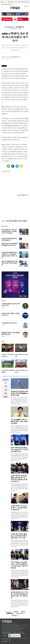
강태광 (3, 325)
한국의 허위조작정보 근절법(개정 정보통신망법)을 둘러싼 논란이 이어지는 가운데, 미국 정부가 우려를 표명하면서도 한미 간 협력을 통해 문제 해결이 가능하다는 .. (19, 457)
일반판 (16, 2)
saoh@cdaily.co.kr (16, 57)
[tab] (6, 383)
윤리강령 (5, 635)
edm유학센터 (6, 171)
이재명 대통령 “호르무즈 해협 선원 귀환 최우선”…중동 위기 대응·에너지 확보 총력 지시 (19, 479)
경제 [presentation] (6, 386)
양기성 (3, 307)
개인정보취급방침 (7, 633)
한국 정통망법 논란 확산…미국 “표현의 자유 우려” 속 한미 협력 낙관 (20, 450)
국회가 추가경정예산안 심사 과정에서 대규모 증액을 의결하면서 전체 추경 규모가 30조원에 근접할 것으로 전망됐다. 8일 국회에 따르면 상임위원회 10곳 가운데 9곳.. (20, 429)
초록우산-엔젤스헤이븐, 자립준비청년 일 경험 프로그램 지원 (10, 263)
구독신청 (23, 2)
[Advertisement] (15, 208)
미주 (20, 2)
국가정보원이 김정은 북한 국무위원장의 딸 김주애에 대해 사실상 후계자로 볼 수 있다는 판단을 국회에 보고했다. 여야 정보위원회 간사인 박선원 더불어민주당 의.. (19, 604)
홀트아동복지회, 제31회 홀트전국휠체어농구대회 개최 (10, 244)
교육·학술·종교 (9, 27)
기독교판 (11, 2)
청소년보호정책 (16, 633)
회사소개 (4, 632)
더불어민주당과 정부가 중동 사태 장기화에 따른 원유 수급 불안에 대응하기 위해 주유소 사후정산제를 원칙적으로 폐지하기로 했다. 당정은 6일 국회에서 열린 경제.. (19, 574)
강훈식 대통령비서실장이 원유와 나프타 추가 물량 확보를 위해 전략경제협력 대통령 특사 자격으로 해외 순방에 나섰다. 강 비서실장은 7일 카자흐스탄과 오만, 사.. (19, 543)
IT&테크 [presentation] (6, 397)
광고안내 (9, 632)
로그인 (27, 2)
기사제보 (20, 632)
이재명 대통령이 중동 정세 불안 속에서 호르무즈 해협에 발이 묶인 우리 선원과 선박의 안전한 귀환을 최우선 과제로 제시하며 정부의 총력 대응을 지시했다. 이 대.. (19, 487)
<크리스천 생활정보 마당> (22, 195)
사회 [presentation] (6, 390)
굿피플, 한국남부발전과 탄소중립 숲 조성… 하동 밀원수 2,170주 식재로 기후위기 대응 (9, 255)
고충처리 (23, 633)
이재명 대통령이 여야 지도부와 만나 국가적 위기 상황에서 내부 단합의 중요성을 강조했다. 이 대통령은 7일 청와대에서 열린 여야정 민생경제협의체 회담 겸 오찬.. (19, 515)
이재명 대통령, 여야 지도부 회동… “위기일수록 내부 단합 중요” (19, 508)
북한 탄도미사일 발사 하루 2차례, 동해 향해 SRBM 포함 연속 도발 (19, 393)
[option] (8, 351)
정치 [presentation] (6, 383)
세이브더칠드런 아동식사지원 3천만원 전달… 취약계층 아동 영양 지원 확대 (9, 231)
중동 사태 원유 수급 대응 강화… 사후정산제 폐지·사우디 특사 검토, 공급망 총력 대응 (19, 565)
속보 (3, 221)
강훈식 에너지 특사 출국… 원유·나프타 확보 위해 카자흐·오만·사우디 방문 (19, 536)
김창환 (3, 336)
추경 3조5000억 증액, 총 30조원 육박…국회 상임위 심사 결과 (19, 421)
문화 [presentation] (6, 393)
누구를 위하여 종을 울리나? (9, 323)
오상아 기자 (9, 57)
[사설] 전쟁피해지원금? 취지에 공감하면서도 (9, 239)
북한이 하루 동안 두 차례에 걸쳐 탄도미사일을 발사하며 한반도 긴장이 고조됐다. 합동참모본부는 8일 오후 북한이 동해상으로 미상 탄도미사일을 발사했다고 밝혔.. (19, 401)
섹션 (2, 2)
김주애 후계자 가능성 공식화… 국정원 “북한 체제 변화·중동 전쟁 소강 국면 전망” (19, 595)
